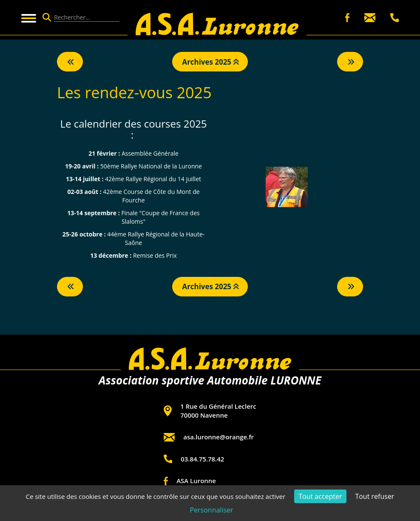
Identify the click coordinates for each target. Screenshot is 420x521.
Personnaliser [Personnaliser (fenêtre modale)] (211, 510)
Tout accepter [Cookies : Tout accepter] (320, 496)
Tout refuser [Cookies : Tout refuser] (375, 496)
